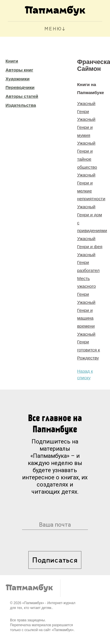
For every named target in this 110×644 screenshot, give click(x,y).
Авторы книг (19, 70)
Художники (17, 79)
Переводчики (20, 87)
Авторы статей (22, 96)
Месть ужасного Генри (86, 286)
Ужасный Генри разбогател (88, 262)
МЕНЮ (53, 29)
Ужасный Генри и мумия (86, 127)
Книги (12, 61)
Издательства (21, 105)
